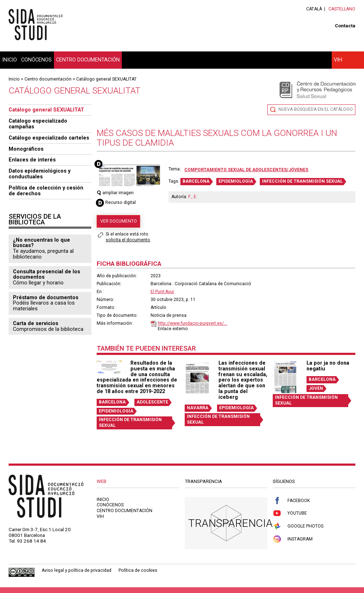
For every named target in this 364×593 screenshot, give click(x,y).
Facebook (291, 501)
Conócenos (36, 60)
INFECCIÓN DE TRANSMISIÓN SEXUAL (302, 181)
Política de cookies (138, 570)
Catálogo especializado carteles (49, 138)
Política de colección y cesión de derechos (46, 191)
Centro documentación (88, 60)
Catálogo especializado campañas (38, 124)
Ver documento (119, 221)
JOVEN (316, 388)
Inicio (10, 60)
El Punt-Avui (162, 292)
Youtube (290, 513)
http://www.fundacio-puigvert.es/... (192, 323)
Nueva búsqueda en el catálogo (316, 109)
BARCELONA (196, 181)
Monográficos (26, 149)
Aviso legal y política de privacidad (77, 570)
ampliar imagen (115, 193)
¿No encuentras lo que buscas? (42, 243)
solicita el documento (128, 240)
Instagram (293, 539)
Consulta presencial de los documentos (47, 274)
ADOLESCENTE (152, 402)
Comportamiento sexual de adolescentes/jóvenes (246, 170)
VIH (338, 60)
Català (314, 9)
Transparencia (231, 523)
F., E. (193, 197)
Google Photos (298, 526)
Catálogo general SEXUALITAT (106, 79)
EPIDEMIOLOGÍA (236, 181)
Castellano (342, 9)
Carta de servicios (36, 323)
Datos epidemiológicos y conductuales (40, 174)
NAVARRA (198, 408)
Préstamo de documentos (46, 297)
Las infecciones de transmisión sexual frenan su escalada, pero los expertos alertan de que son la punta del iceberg (243, 380)
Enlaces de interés (32, 160)
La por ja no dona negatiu (328, 366)
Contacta (345, 26)
